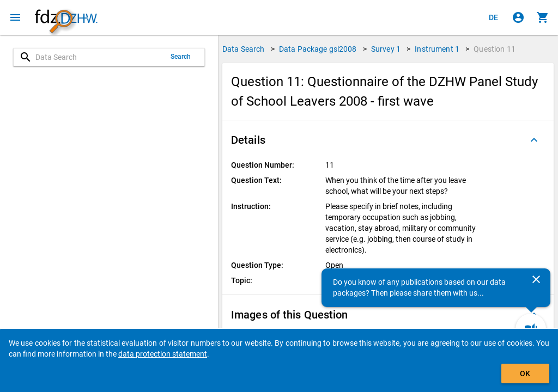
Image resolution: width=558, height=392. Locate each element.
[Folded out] (534, 140)
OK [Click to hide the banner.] (525, 373)
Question (495, 49)
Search (181, 57)
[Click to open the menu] (15, 17)
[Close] (536, 279)
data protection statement (163, 354)
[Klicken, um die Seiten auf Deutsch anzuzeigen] (494, 17)
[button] (388, 140)
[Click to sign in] (518, 17)
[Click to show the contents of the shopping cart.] (543, 17)
